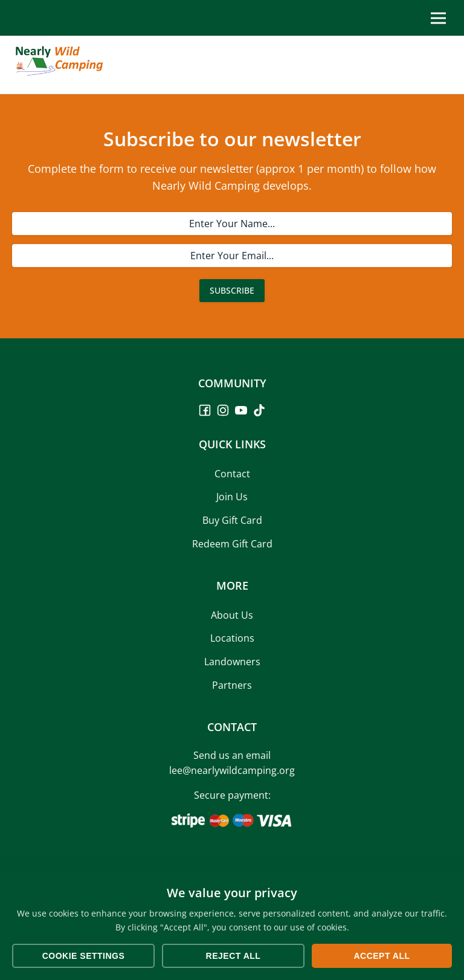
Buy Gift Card (232, 520)
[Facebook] (205, 410)
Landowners (232, 662)
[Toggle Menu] (438, 18)
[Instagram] (223, 410)
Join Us (232, 497)
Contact (232, 474)
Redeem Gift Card (232, 544)
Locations (232, 638)
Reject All (234, 956)
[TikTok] (259, 410)
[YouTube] (241, 410)
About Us (232, 615)
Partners (232, 685)
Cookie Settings (84, 956)
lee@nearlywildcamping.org (232, 770)
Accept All (382, 956)
